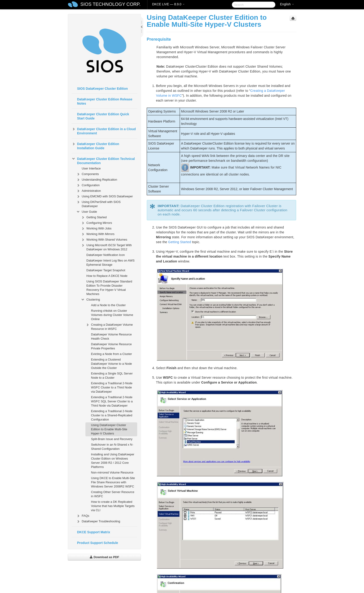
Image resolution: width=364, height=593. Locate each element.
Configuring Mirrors (96, 223)
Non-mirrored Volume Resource (112, 472)
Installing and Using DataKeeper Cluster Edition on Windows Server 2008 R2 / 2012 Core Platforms (113, 461)
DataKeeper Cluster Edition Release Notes (105, 101)
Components (88, 174)
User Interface (91, 168)
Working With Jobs (96, 229)
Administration (88, 191)
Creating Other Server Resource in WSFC (113, 494)
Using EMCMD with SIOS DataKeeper (104, 196)
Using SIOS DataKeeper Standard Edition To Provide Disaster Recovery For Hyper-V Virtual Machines (109, 288)
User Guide (87, 212)
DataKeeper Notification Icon (106, 255)
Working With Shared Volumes (104, 240)
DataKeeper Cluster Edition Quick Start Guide (103, 116)
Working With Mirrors (98, 234)
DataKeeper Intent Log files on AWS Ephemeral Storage (110, 263)
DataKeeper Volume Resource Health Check (111, 336)
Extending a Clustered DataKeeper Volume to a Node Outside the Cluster (111, 364)
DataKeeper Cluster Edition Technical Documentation (103, 160)
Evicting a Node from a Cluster (111, 354)
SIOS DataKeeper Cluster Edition (102, 89)
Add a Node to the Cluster (108, 305)
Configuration (88, 185)
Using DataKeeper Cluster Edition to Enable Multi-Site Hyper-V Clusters (109, 429)
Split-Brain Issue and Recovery (112, 439)
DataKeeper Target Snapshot (106, 270)
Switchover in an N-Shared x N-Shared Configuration (112, 447)
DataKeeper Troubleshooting (98, 521)
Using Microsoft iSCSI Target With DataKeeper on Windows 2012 (106, 247)
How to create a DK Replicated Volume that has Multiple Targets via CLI (113, 506)
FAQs (83, 516)
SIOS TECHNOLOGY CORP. (110, 4)
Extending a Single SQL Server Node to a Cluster (112, 376)
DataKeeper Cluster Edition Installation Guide (95, 146)
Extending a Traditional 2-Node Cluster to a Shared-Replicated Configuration (112, 415)
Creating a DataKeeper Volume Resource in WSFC (109, 326)
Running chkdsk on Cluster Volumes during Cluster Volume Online (112, 315)
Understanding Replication (97, 180)
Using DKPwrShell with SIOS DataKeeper (98, 204)
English (287, 4)
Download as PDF (104, 557)
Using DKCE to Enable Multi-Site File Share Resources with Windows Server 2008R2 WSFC (113, 482)
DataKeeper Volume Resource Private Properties (111, 346)
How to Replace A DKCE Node (107, 276)
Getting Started (94, 217)
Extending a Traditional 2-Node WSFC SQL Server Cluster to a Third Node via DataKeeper (112, 401)
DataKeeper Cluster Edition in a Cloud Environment (104, 131)
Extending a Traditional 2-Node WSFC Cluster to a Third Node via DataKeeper (112, 387)
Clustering (90, 300)
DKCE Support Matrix (94, 532)
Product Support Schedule (98, 543)
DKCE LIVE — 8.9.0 (168, 4)
